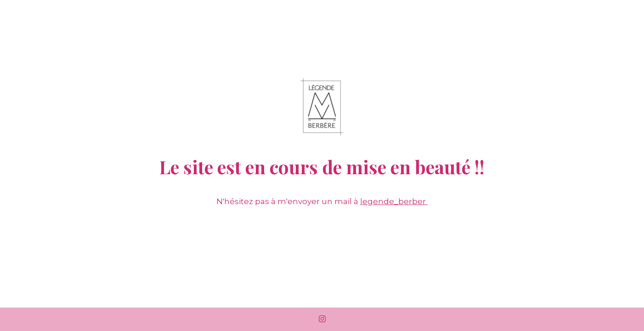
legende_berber (394, 201)
